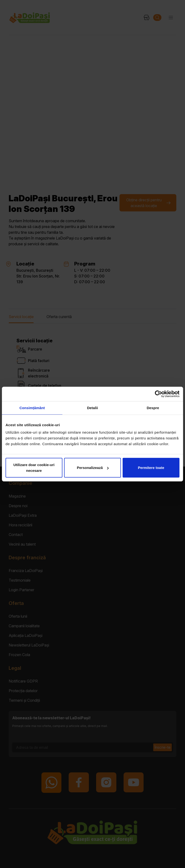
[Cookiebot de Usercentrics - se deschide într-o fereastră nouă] (158, 394)
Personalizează (93, 468)
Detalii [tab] (92, 408)
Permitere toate (151, 468)
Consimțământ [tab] (32, 408)
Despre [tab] (153, 408)
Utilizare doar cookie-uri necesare (34, 468)
